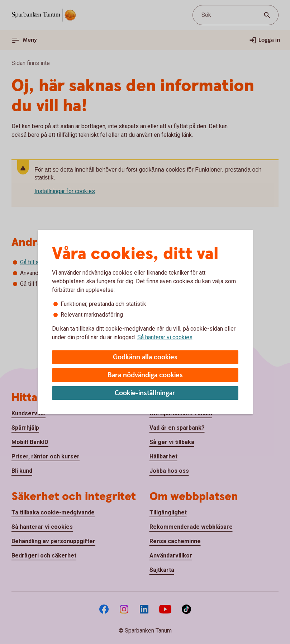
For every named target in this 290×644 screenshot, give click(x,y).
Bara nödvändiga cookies (145, 375)
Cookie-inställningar (145, 393)
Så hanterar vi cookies (165, 337)
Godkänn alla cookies (145, 357)
